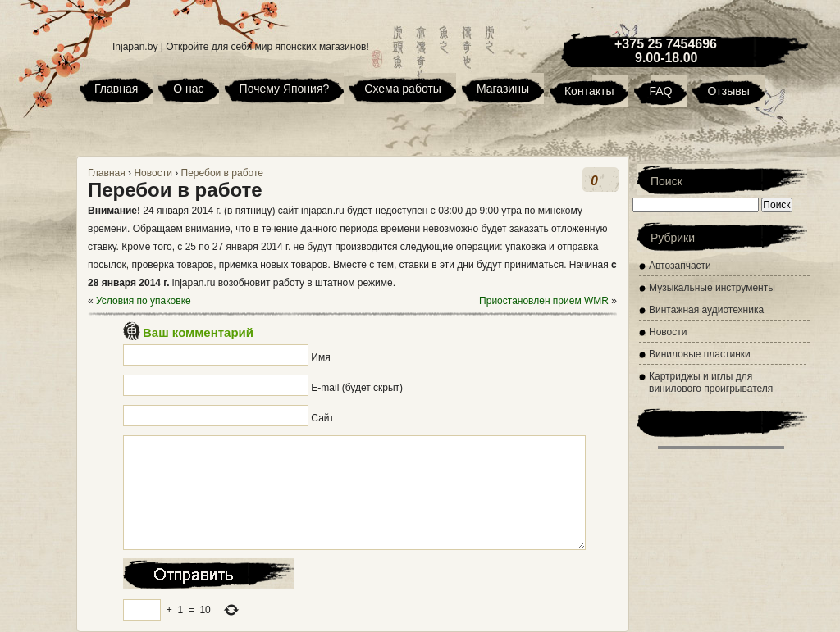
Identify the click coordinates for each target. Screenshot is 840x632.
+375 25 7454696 (666, 44)
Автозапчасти (680, 266)
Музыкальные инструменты (712, 288)
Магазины (503, 89)
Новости (153, 173)
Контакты (589, 91)
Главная (116, 89)
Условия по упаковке (144, 301)
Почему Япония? (285, 89)
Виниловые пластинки (700, 354)
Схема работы (403, 89)
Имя (320, 357)
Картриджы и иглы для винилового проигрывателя (711, 382)
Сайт (322, 418)
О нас (188, 89)
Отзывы (728, 91)
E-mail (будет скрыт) (357, 388)
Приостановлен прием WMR (544, 301)
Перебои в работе (222, 173)
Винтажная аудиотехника (706, 310)
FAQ (660, 91)
